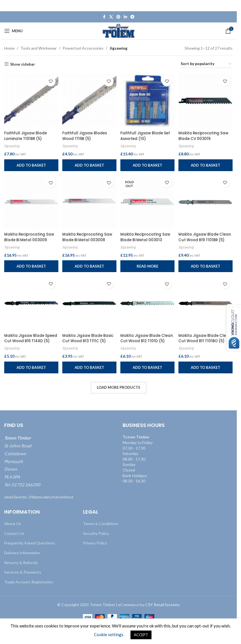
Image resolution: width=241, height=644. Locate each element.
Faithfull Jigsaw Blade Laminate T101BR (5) (27, 135)
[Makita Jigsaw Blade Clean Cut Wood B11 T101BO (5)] (206, 304)
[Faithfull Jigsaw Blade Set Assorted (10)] (148, 100)
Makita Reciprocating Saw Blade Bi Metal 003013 (143, 239)
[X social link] (111, 17)
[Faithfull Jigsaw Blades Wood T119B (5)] (89, 100)
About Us (13, 523)
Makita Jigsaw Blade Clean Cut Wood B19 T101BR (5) (201, 239)
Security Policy (96, 533)
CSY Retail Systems (163, 604)
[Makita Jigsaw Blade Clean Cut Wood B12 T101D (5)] (148, 304)
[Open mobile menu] (13, 31)
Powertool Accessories (83, 48)
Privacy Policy (95, 543)
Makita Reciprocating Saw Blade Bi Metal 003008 (85, 239)
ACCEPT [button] (141, 635)
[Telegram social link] (132, 17)
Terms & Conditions (101, 523)
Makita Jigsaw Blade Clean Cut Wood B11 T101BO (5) (201, 340)
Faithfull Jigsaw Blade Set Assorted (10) (147, 135)
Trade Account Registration (29, 581)
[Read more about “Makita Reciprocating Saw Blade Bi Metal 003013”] (148, 266)
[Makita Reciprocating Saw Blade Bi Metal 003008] (89, 202)
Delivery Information (22, 552)
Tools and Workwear (39, 48)
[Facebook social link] (104, 17)
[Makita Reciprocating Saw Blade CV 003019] (206, 100)
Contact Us (14, 533)
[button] (31, 164)
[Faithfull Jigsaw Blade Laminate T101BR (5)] (31, 100)
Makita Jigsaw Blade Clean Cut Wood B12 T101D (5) (142, 340)
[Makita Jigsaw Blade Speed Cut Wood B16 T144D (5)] (31, 304)
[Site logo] (119, 30)
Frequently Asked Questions (30, 543)
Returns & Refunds (21, 562)
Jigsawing (12, 145)
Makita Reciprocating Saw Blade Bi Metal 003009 (26, 239)
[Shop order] (206, 64)
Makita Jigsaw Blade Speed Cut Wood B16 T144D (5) (25, 340)
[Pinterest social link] (118, 17)
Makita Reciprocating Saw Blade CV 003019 (202, 135)
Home (9, 48)
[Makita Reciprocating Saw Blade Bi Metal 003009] (31, 202)
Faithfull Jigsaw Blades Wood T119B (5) (86, 135)
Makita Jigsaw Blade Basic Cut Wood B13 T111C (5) (89, 340)
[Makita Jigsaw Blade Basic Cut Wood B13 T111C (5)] (89, 304)
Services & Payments (23, 572)
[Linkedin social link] (125, 17)
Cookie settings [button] (109, 634)
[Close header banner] (230, 6)
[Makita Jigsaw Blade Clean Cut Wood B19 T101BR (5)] (206, 202)
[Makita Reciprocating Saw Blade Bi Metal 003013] (148, 202)
